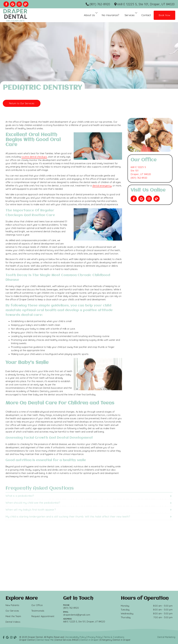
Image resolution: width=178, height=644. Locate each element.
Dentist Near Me (45, 640)
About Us (89, 15)
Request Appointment (43, 616)
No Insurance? (110, 15)
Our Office (37, 605)
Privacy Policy (95, 637)
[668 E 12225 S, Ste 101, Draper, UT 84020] (144, 4)
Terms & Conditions (114, 637)
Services (130, 15)
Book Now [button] (165, 15)
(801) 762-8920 (139, 178)
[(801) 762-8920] (98, 4)
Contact (146, 15)
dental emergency (102, 186)
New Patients (12, 605)
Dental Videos (13, 622)
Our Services (12, 611)
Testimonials (38, 611)
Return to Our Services (22, 103)
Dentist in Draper (89, 640)
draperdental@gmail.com (77, 615)
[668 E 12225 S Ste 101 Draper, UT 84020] (141, 171)
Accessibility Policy (76, 637)
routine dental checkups (34, 157)
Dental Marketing (166, 637)
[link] (6, 4)
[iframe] (89, 558)
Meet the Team (13, 616)
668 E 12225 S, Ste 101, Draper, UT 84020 (84, 622)
